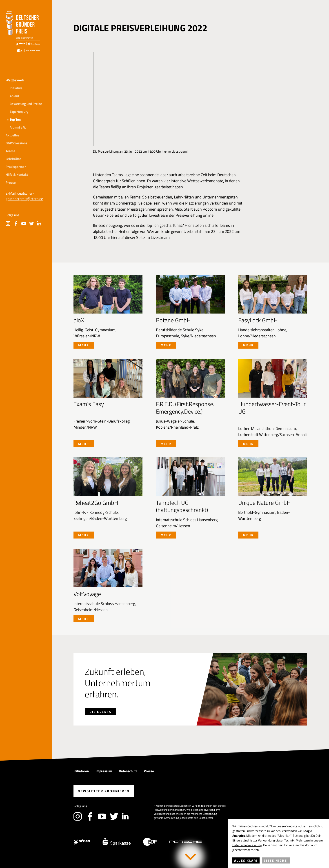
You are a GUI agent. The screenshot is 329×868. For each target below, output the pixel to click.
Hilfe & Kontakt (17, 175)
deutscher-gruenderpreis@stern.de (24, 196)
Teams (10, 151)
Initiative (16, 88)
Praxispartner (16, 167)
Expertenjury (19, 112)
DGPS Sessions (16, 143)
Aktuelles (12, 135)
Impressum (104, 771)
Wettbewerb (15, 80)
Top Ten (15, 119)
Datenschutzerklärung (247, 845)
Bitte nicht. (276, 860)
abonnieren (104, 791)
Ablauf (14, 96)
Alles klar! (246, 860)
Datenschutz (128, 771)
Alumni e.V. (18, 127)
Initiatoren (81, 771)
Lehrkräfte (13, 159)
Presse (11, 182)
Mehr (84, 345)
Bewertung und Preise (26, 104)
